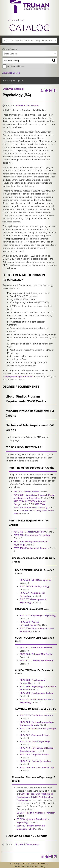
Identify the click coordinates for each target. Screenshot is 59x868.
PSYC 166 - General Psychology (29, 532)
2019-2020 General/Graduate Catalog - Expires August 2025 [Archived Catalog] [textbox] (30, 41)
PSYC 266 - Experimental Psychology (32, 535)
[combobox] (30, 40)
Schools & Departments (27, 106)
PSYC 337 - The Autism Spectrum (36, 715)
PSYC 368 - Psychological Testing (36, 693)
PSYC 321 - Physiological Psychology (38, 615)
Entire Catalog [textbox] (10, 54)
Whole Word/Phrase (16, 66)
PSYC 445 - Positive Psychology (36, 761)
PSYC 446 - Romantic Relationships (37, 768)
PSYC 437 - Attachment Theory (35, 735)
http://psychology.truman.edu (19, 377)
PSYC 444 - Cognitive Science (35, 755)
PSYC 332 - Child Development (35, 580)
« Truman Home (16, 20)
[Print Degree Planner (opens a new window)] (42, 90)
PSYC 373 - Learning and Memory (37, 661)
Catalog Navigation (14, 81)
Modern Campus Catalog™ (35, 866)
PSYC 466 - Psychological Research (31, 548)
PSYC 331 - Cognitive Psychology (36, 648)
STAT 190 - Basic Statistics (26, 492)
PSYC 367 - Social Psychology (35, 586)
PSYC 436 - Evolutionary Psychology (38, 729)
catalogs (17, 863)
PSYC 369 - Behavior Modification (36, 654)
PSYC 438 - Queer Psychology (35, 741)
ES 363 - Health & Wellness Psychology (36, 813)
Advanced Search (11, 73)
